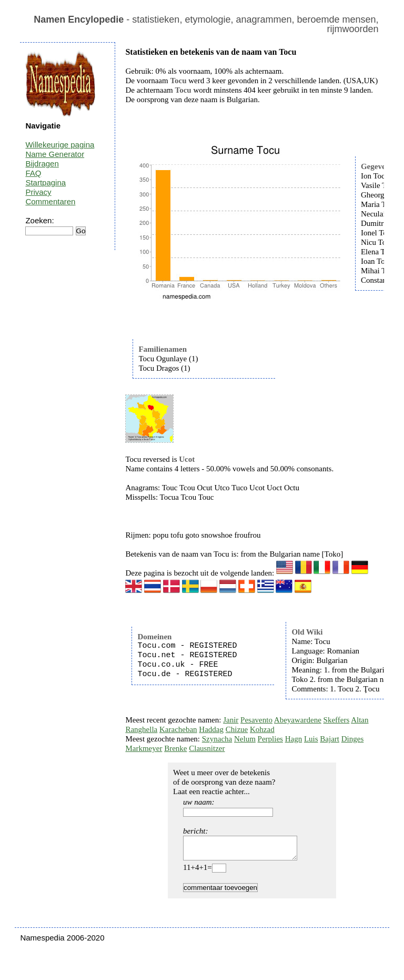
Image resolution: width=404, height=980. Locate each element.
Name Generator (55, 154)
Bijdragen (42, 164)
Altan (360, 720)
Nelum (245, 739)
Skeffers (337, 720)
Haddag (211, 729)
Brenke (175, 748)
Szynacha (217, 739)
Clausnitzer (207, 748)
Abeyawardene (298, 720)
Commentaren (50, 201)
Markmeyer (144, 748)
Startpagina (46, 182)
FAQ (33, 173)
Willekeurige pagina (60, 145)
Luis (311, 739)
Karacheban (178, 729)
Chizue (237, 729)
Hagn (294, 739)
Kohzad (262, 729)
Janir (231, 720)
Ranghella (141, 729)
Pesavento (256, 720)
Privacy (38, 192)
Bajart (330, 739)
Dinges (353, 739)
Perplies (270, 739)
